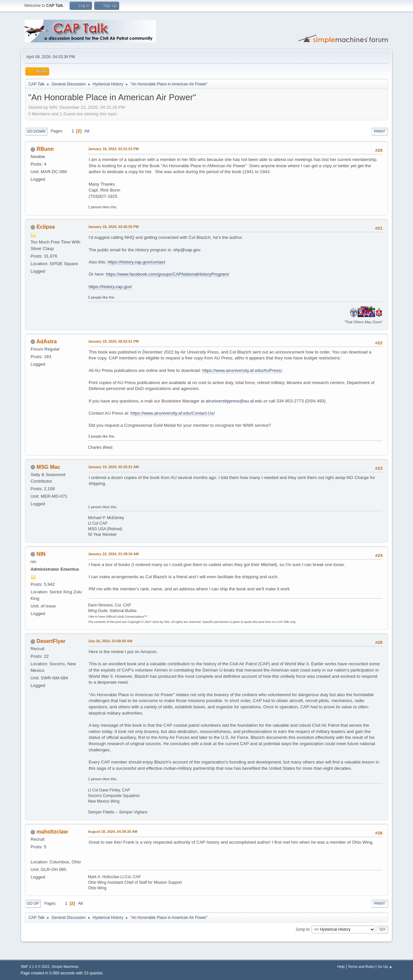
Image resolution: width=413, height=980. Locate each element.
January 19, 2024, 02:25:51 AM (113, 467)
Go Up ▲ (385, 967)
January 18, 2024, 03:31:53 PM (113, 149)
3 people (95, 436)
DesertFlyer (51, 641)
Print (380, 131)
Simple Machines (65, 967)
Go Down (36, 131)
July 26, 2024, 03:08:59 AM (110, 641)
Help (341, 967)
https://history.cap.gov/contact (136, 262)
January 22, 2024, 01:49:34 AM (113, 554)
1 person (95, 207)
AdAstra (47, 342)
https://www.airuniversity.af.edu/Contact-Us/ (173, 413)
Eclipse (46, 227)
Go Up (33, 903)
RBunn (45, 149)
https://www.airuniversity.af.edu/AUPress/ (242, 370)
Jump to (303, 929)
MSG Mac (48, 467)
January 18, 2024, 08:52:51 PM (113, 341)
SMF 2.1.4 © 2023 (35, 967)
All (87, 131)
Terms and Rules (361, 967)
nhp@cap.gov (187, 250)
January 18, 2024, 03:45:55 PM (113, 227)
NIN (41, 554)
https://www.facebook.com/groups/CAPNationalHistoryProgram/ (168, 274)
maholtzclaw (52, 832)
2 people (95, 297)
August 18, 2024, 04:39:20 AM (113, 832)
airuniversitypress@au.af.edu (234, 401)
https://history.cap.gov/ (110, 287)
